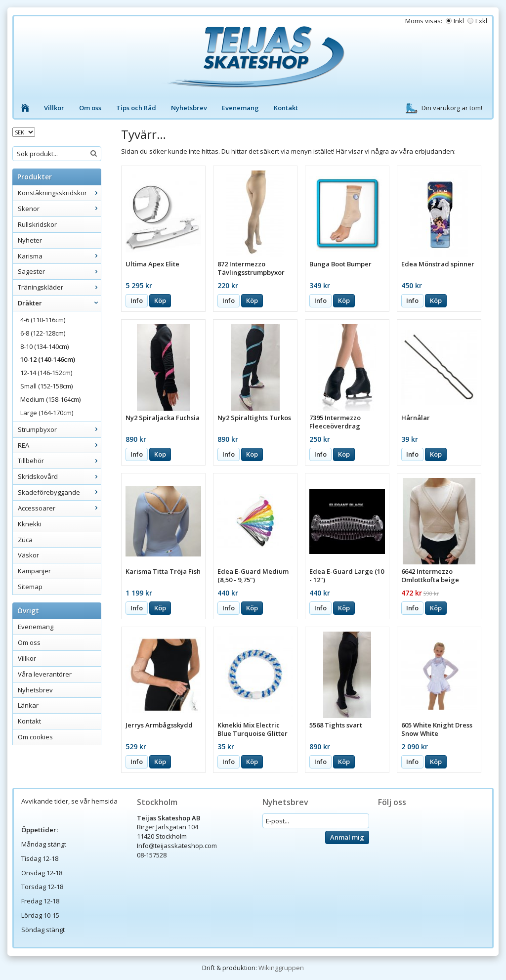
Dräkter (59, 303)
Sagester (59, 271)
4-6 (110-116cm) (43, 320)
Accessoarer (59, 508)
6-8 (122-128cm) (43, 333)
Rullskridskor (37, 224)
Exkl (481, 21)
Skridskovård (59, 476)
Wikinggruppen (281, 968)
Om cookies (35, 737)
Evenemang (240, 108)
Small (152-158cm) (46, 386)
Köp (160, 300)
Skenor (59, 209)
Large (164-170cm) (47, 413)
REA (59, 445)
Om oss (90, 108)
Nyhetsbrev (189, 108)
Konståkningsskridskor (59, 193)
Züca (25, 540)
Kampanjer (34, 571)
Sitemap (30, 587)
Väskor (28, 555)
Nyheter (30, 240)
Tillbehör (59, 461)
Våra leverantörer (45, 674)
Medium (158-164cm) (50, 399)
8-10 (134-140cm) (44, 346)
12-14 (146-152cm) (46, 373)
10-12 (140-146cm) (48, 359)
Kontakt (286, 108)
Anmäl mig (347, 837)
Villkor (54, 108)
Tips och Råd (136, 108)
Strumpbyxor (59, 429)
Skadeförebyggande (59, 492)
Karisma (59, 256)
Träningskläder (59, 287)
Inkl (459, 21)
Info (137, 300)
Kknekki (30, 524)
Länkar (28, 705)
